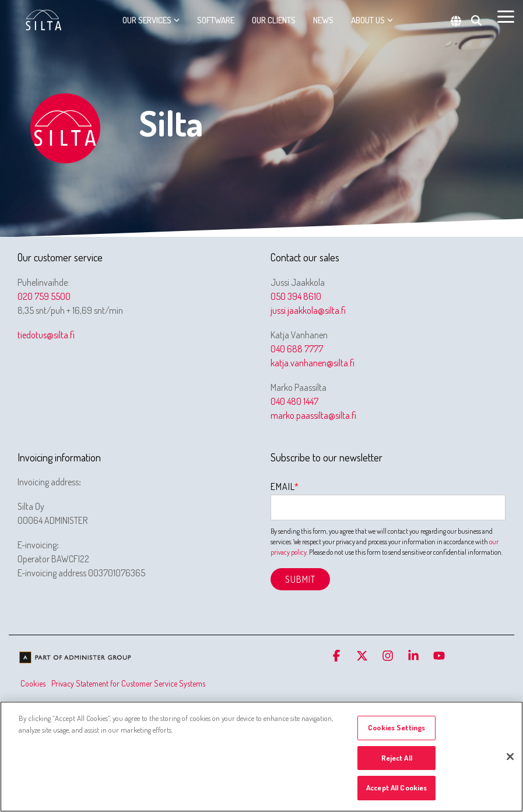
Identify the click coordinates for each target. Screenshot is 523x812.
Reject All (397, 758)
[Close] (510, 757)
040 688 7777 (297, 349)
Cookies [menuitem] (33, 683)
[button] (506, 16)
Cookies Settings (396, 727)
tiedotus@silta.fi (46, 335)
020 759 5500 (44, 296)
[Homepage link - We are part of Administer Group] (76, 659)
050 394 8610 (296, 296)
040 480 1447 (294, 401)
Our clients (274, 20)
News (323, 20)
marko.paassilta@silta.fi (313, 415)
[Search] (476, 20)
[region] (261, 757)
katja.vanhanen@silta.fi (313, 363)
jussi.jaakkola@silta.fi (308, 310)
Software (216, 20)
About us (372, 20)
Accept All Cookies (396, 787)
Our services (151, 20)
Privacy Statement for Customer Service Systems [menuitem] (128, 683)
